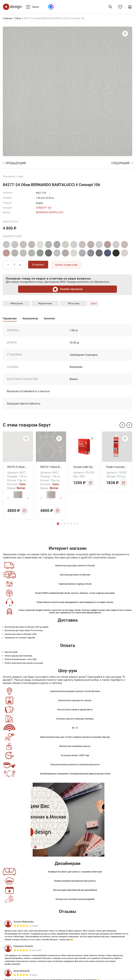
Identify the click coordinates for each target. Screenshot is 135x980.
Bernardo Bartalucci (50, 212)
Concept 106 (44, 208)
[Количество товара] (14, 265)
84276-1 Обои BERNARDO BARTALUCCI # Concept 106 (51, 467)
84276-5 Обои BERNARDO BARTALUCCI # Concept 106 (18, 467)
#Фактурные (17, 303)
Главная (8, 18)
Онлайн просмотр (68, 289)
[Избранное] (120, 7)
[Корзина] (130, 7)
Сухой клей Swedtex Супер (84, 467)
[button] (122, 425)
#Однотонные (45, 303)
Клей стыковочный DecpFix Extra (117, 467)
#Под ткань (74, 303)
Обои (18, 18)
